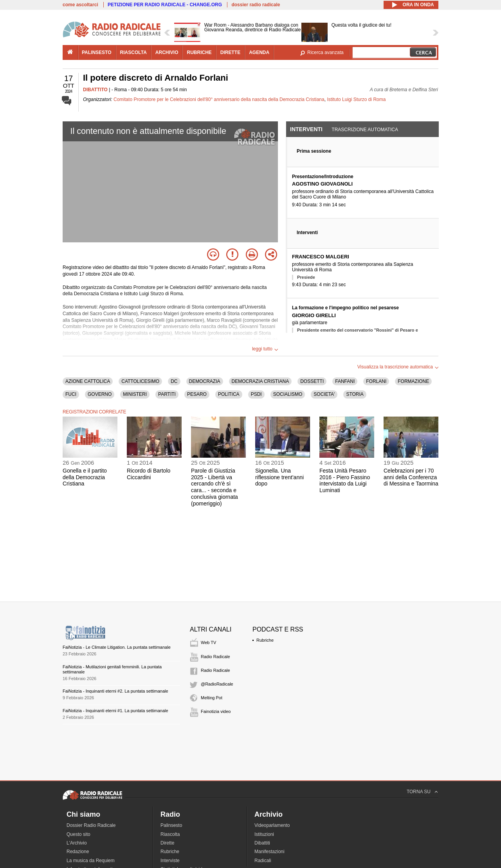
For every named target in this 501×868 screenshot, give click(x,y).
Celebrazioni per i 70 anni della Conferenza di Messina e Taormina (411, 477)
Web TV (208, 642)
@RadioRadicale (217, 684)
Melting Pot (212, 698)
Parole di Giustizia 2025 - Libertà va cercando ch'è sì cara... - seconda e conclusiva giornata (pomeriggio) (214, 487)
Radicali (263, 861)
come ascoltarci (80, 5)
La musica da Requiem (91, 861)
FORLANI (376, 381)
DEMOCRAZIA (205, 381)
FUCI (71, 394)
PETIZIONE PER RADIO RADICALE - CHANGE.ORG (165, 5)
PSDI (256, 394)
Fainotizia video (216, 711)
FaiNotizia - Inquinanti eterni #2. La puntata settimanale (115, 691)
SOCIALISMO (288, 394)
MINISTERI (135, 394)
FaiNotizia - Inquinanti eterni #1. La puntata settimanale (115, 711)
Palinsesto (171, 825)
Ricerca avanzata (325, 52)
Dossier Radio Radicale (91, 825)
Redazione (78, 852)
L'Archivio (77, 843)
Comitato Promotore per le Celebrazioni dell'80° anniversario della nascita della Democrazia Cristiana (219, 99)
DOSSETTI (312, 381)
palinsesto (97, 52)
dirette (230, 52)
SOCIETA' (324, 394)
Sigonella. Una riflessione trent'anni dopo (279, 477)
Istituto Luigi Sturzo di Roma (356, 99)
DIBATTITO (95, 90)
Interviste (170, 861)
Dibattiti (262, 843)
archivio (167, 52)
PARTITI (167, 394)
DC (174, 381)
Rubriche (265, 640)
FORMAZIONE (413, 381)
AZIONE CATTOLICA (88, 381)
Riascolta (170, 834)
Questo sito (78, 834)
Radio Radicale (215, 657)
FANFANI (345, 381)
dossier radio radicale (256, 5)
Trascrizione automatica (365, 130)
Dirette (167, 843)
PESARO (197, 394)
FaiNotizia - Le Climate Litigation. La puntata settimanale (117, 647)
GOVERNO (100, 394)
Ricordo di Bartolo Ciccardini (149, 474)
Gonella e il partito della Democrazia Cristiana (85, 477)
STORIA (355, 394)
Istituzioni (264, 834)
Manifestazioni (269, 852)
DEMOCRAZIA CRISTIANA (260, 381)
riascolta (133, 52)
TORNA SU (419, 792)
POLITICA (229, 394)
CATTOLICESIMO (140, 381)
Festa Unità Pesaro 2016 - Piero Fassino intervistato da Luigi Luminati (345, 480)
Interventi (306, 129)
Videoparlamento (272, 825)
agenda (259, 52)
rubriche (199, 52)
